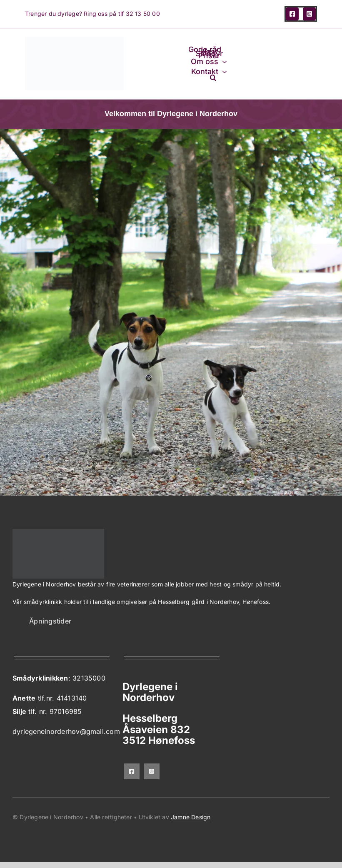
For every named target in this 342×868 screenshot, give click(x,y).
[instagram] (309, 14)
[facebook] (292, 14)
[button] (213, 77)
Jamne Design (191, 817)
